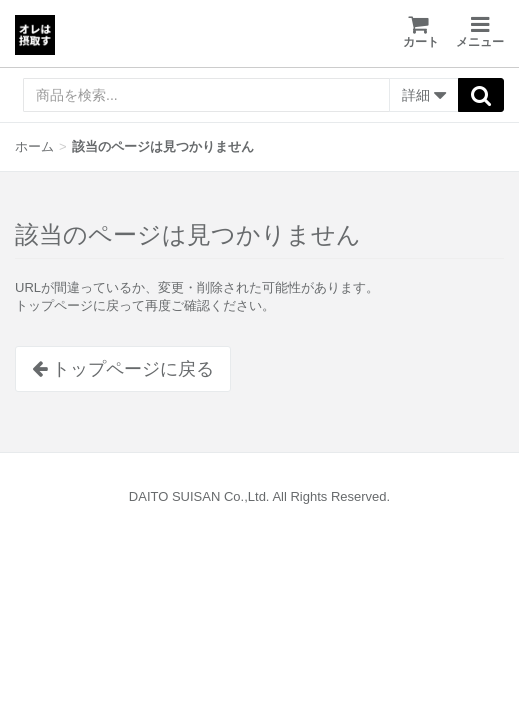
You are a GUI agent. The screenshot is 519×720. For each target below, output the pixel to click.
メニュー (480, 32)
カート (421, 31)
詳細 (424, 96)
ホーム (34, 146)
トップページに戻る (123, 369)
